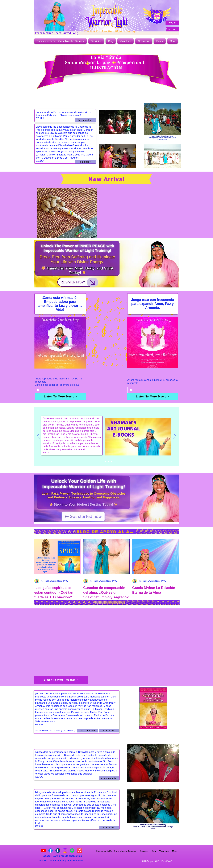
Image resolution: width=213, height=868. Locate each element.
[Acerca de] (172, 29)
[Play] (38, 390)
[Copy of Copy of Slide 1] (101, 462)
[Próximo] (175, 436)
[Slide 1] (108, 462)
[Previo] (38, 436)
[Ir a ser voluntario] (109, 778)
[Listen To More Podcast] (61, 680)
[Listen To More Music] (60, 396)
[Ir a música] (85, 120)
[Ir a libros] (85, 162)
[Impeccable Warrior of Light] (51, 851)
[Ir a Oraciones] (87, 731)
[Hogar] (172, 23)
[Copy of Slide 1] (105, 462)
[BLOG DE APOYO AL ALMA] (106, 532)
